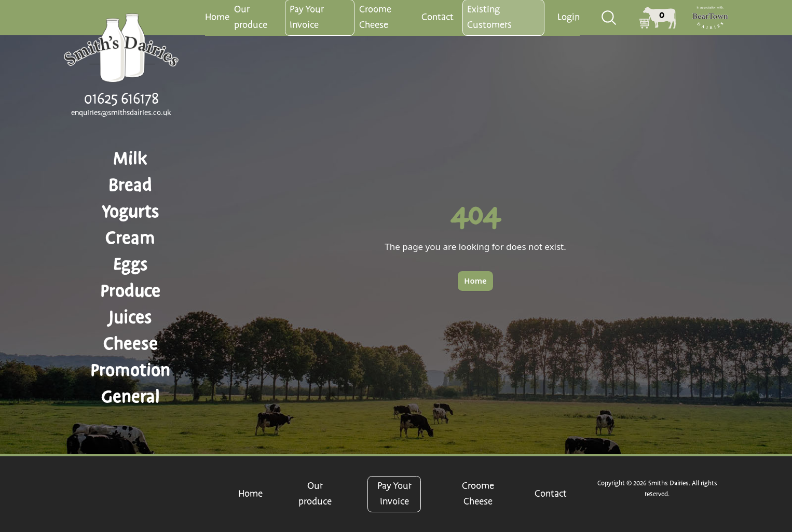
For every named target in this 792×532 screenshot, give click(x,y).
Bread (130, 185)
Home (217, 17)
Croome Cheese (375, 17)
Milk (130, 159)
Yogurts (131, 212)
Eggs (131, 264)
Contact (438, 17)
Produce (130, 291)
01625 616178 (121, 99)
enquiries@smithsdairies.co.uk (121, 113)
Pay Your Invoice (394, 494)
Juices (130, 317)
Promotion (130, 370)
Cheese (131, 344)
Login (569, 17)
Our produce (251, 17)
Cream (130, 238)
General (131, 397)
